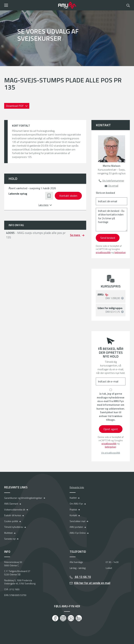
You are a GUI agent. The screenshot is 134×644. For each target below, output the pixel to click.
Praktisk (73, 510)
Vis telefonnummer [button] (113, 181)
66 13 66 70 (83, 577)
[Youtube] (71, 618)
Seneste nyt (10, 539)
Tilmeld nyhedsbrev (14, 527)
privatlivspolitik (103, 252)
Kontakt (73, 515)
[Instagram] (63, 618)
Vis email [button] (113, 186)
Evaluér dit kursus (13, 515)
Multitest (8, 533)
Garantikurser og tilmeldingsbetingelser (23, 498)
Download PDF (15, 106)
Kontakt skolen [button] (68, 196)
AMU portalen (76, 527)
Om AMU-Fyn (76, 504)
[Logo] (67, 5)
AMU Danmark (11, 504)
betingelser (120, 252)
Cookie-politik (11, 521)
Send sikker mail (77, 521)
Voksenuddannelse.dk (15, 510)
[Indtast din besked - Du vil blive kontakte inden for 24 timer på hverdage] (111, 220)
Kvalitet (73, 498)
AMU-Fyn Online (78, 533)
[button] (30, 5)
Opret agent (111, 429)
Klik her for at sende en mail (92, 583)
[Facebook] (55, 618)
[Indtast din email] (111, 201)
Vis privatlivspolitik (111, 453)
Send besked (108, 238)
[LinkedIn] (79, 618)
